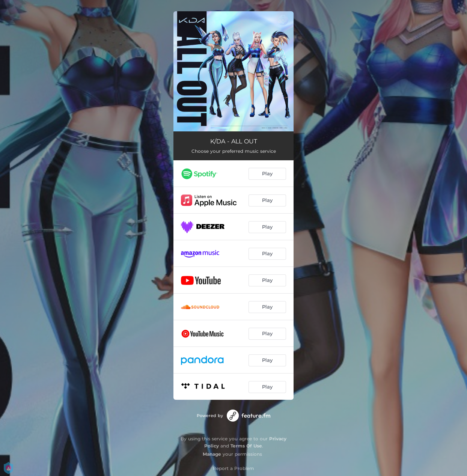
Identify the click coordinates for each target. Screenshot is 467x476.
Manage (212, 454)
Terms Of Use (246, 446)
